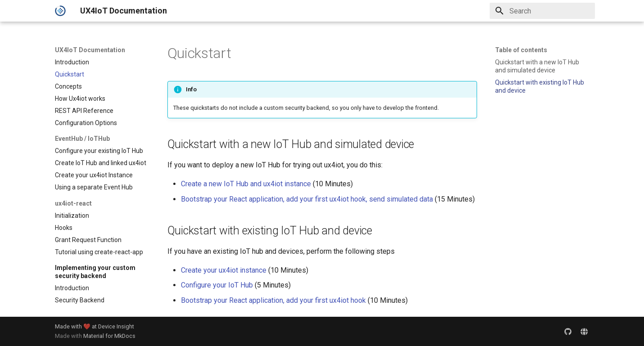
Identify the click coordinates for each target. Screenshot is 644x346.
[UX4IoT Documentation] (60, 11)
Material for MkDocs (109, 336)
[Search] (542, 11)
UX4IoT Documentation (90, 50)
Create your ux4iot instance (224, 270)
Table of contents (521, 50)
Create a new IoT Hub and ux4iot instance (246, 184)
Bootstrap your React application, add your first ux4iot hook (273, 300)
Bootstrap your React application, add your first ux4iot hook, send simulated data (307, 199)
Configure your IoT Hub (217, 285)
